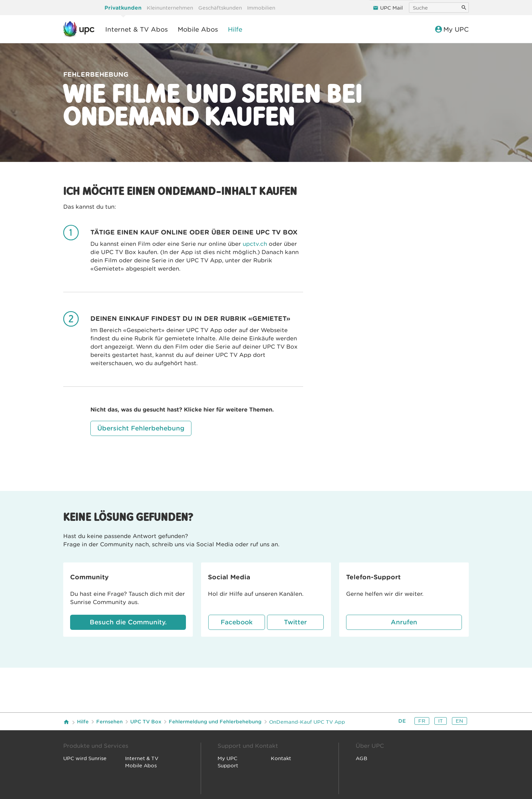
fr (422, 721)
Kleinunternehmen (170, 8)
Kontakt (281, 758)
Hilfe (235, 29)
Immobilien (261, 8)
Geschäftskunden (220, 8)
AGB (362, 758)
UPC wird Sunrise (85, 758)
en (459, 721)
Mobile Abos (198, 29)
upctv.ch (255, 244)
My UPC (453, 29)
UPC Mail (391, 8)
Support (228, 766)
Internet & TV (142, 758)
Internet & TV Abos (136, 29)
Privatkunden (123, 8)
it (441, 721)
